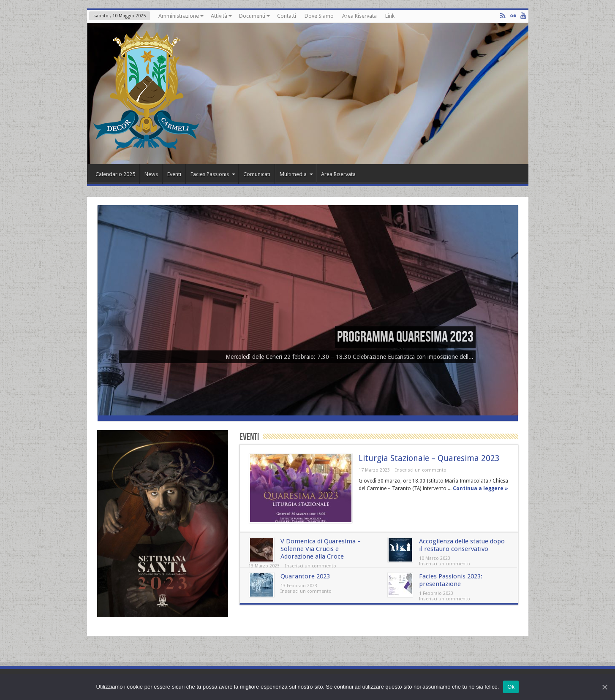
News (151, 174)
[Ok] (604, 687)
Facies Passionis (213, 174)
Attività (221, 16)
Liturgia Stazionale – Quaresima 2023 (429, 458)
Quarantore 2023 (305, 576)
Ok (511, 687)
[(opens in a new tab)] (308, 414)
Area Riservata (359, 16)
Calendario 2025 (115, 174)
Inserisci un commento (421, 470)
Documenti (254, 16)
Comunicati (257, 174)
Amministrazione (181, 16)
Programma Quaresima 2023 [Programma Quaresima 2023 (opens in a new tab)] (405, 337)
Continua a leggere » (480, 488)
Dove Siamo (319, 16)
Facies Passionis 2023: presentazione (451, 580)
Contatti (287, 16)
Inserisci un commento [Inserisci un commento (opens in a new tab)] (311, 566)
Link (390, 16)
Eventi (174, 174)
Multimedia (296, 174)
